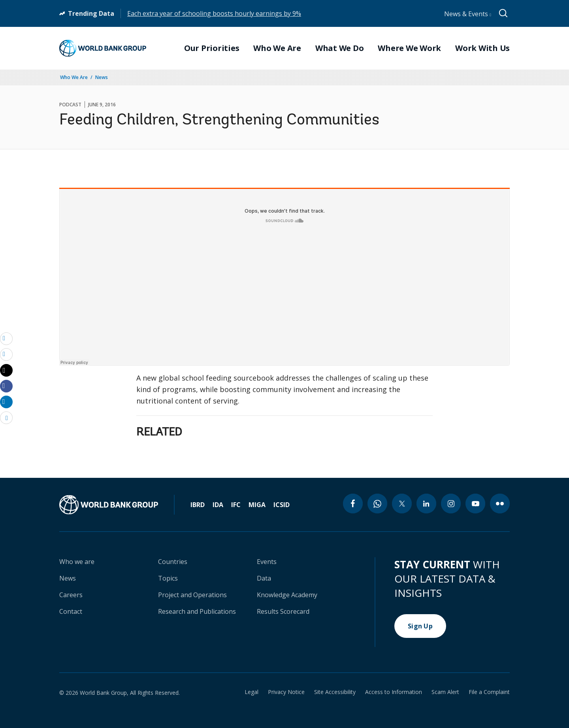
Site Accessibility (335, 692)
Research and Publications (197, 611)
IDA (218, 505)
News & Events (468, 14)
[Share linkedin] (6, 402)
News (102, 77)
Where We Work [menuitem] (409, 48)
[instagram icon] (451, 504)
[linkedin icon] (426, 504)
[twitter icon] (402, 504)
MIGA (257, 505)
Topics (168, 578)
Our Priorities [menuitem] (212, 48)
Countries (173, 562)
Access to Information (394, 692)
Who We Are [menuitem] (277, 48)
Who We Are (74, 77)
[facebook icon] (353, 504)
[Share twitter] (6, 370)
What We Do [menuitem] (340, 48)
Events (267, 562)
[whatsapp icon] (377, 504)
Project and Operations (192, 595)
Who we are (77, 562)
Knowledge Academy (287, 595)
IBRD (198, 505)
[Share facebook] (6, 386)
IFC (236, 505)
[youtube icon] (475, 504)
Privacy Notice (286, 692)
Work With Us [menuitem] (482, 48)
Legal (252, 692)
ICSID (282, 505)
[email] (6, 338)
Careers (71, 595)
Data (264, 578)
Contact (71, 611)
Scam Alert (445, 692)
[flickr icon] (500, 504)
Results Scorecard (283, 611)
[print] (6, 354)
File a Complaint (489, 692)
